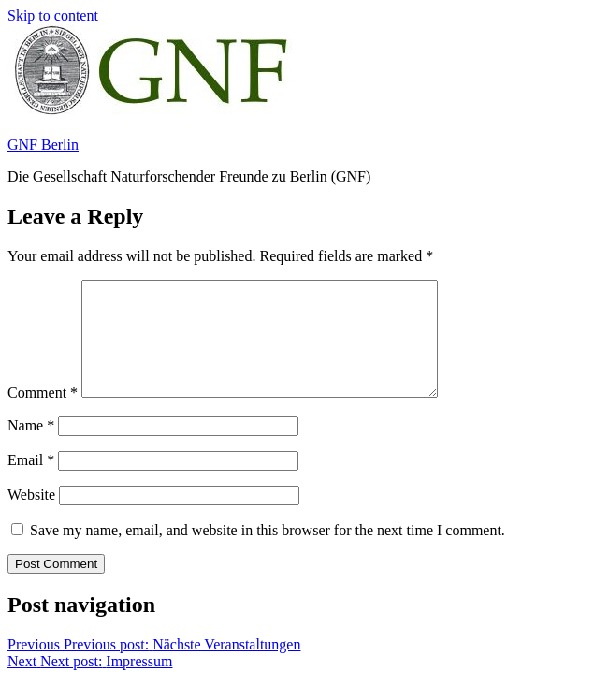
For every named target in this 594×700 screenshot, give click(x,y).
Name (31, 448)
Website (31, 517)
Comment (43, 415)
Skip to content (53, 15)
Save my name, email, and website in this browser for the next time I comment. (268, 553)
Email (31, 482)
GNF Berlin (43, 145)
